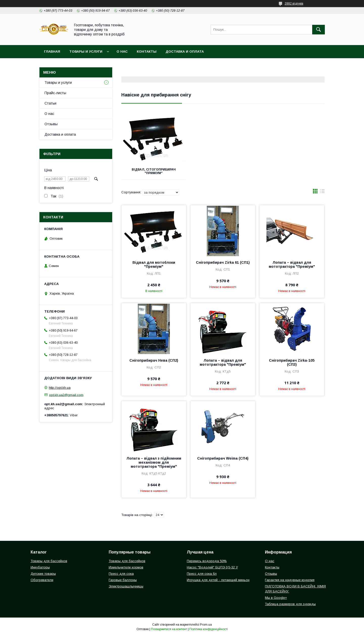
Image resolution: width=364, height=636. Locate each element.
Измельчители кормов (126, 567)
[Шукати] (318, 30)
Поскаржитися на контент (169, 629)
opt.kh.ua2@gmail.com (66, 395)
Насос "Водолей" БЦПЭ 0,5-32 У (212, 567)
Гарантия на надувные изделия (290, 580)
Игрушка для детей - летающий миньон (218, 580)
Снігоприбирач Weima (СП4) (223, 458)
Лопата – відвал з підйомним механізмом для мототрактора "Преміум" (154, 462)
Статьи (50, 103)
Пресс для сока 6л (202, 574)
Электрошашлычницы (126, 586)
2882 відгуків (294, 4)
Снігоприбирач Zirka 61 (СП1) (223, 262)
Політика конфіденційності (209, 629)
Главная (52, 52)
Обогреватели (42, 580)
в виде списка (322, 192)
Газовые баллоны (123, 580)
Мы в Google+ (276, 598)
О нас (122, 52)
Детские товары (43, 574)
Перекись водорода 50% (207, 561)
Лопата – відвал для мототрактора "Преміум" (292, 264)
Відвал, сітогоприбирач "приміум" (153, 171)
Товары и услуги (86, 52)
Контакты (147, 52)
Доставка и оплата (185, 52)
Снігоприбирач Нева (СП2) (154, 360)
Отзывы (51, 124)
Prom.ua (206, 625)
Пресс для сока (121, 574)
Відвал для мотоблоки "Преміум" (154, 264)
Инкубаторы (40, 567)
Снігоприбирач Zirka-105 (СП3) (292, 362)
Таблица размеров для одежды (290, 604)
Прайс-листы (55, 93)
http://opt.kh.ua (60, 388)
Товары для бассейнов (49, 561)
